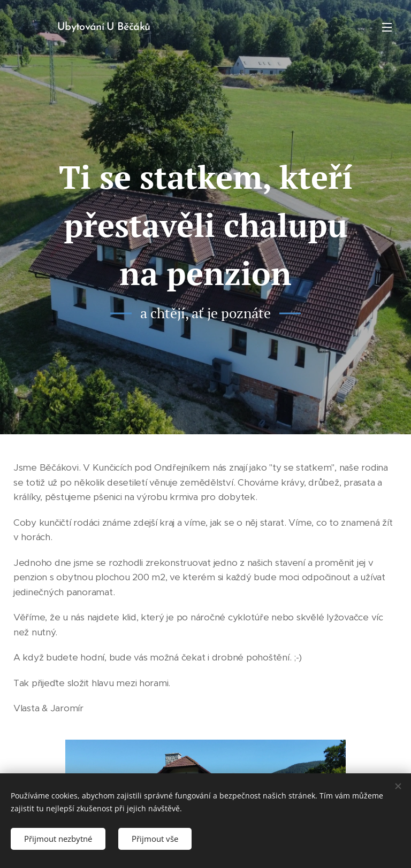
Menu (387, 27)
